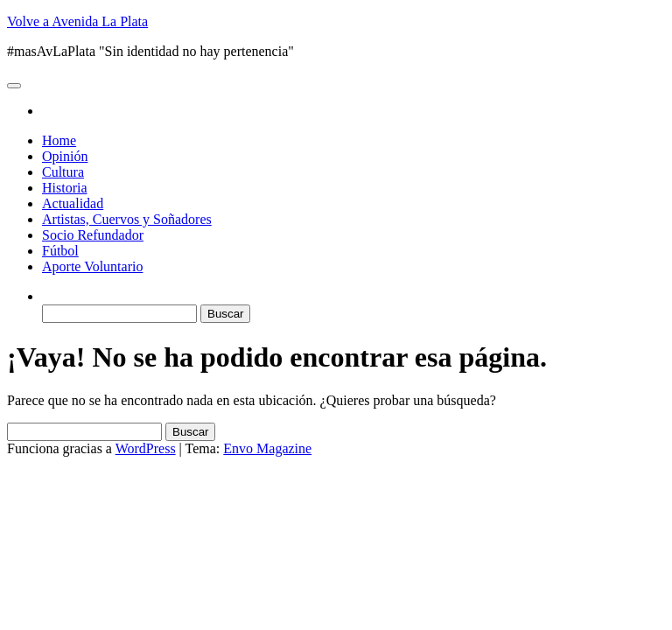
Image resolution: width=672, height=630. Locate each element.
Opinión (65, 156)
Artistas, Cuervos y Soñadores (127, 219)
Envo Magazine (267, 448)
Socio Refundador (93, 235)
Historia (65, 188)
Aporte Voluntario (92, 266)
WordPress (146, 448)
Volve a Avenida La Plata (77, 21)
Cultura (63, 172)
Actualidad (73, 203)
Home (59, 140)
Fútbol (60, 251)
